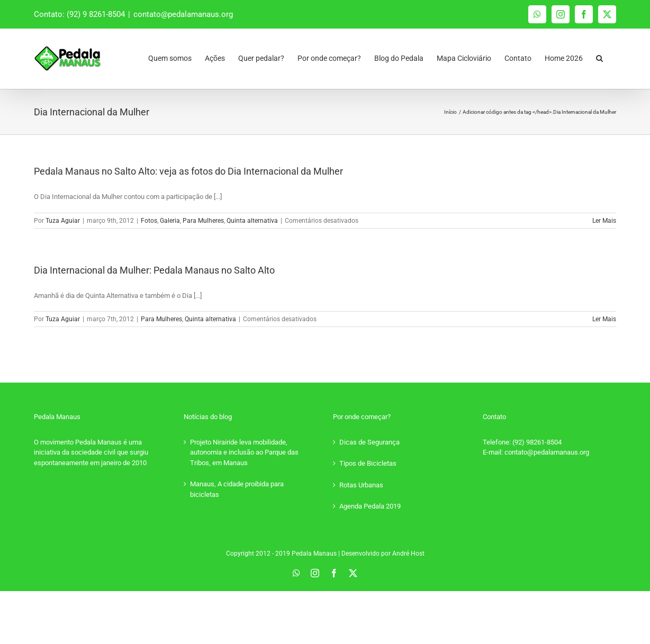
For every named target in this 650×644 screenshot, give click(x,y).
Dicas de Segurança (369, 442)
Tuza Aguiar (63, 221)
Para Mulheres (203, 221)
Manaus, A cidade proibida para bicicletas (237, 489)
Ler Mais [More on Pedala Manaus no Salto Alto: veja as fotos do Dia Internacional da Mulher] (604, 221)
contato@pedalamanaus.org (183, 14)
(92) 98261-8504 (537, 442)
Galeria (170, 221)
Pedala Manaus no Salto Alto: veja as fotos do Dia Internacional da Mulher (188, 171)
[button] (599, 56)
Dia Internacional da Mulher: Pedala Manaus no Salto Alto (154, 270)
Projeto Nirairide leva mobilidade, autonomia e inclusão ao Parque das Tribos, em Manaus (244, 452)
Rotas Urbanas (361, 485)
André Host (408, 554)
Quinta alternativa (252, 221)
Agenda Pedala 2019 (370, 506)
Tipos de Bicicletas (368, 463)
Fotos (149, 221)
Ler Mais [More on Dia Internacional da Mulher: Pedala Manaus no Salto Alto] (604, 319)
